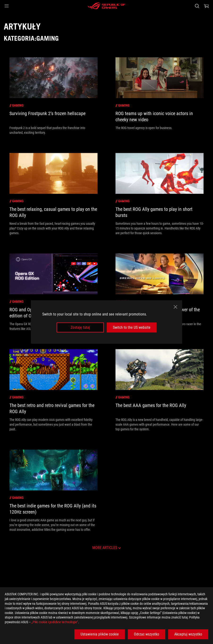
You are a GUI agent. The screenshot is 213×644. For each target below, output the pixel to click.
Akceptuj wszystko (188, 634)
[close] (175, 307)
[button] (7, 6)
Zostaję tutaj (80, 327)
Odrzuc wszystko (147, 634)
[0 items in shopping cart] (206, 6)
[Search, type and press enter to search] (197, 6)
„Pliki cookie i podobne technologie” (55, 622)
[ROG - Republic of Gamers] (106, 6)
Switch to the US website (132, 327)
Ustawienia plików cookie (100, 634)
